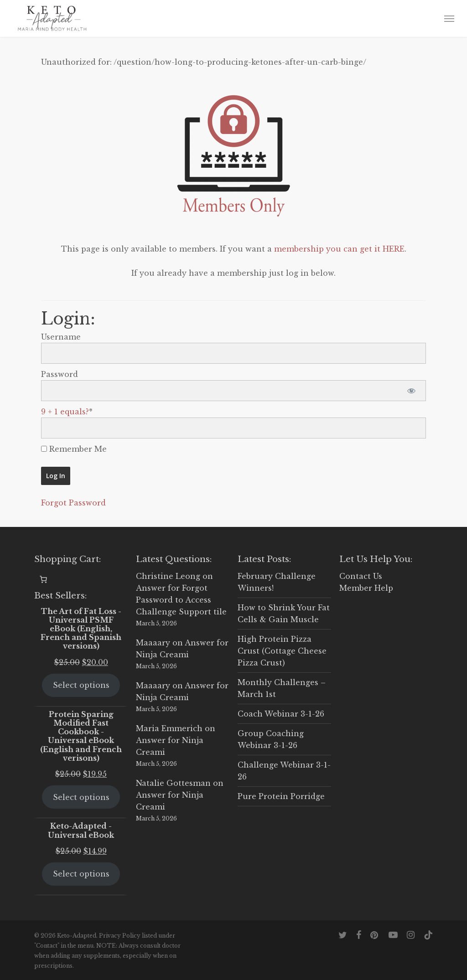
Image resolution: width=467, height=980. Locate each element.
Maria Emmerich (169, 728)
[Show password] (411, 391)
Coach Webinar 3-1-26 (281, 714)
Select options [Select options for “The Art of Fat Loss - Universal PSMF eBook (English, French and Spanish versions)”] (81, 685)
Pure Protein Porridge (281, 796)
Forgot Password (73, 503)
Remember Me (74, 449)
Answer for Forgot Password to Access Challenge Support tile (181, 600)
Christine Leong (168, 576)
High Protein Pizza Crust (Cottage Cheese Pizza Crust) (282, 651)
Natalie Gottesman (173, 783)
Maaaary (153, 643)
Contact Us (361, 576)
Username (61, 337)
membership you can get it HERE (339, 249)
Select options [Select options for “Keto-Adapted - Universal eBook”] (81, 874)
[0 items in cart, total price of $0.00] (43, 579)
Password (60, 374)
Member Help (366, 588)
